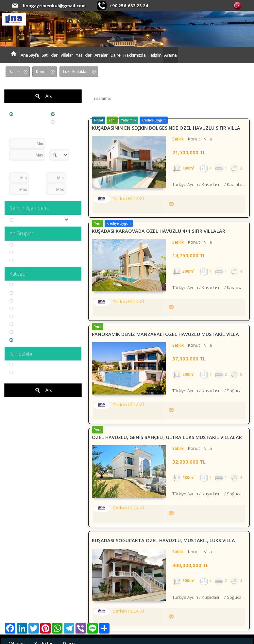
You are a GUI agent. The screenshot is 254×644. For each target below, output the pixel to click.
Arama (170, 55)
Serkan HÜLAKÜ (28, 365)
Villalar (67, 55)
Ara (43, 96)
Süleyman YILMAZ (29, 372)
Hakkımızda (134, 55)
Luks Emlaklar (26, 340)
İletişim (155, 55)
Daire (115, 55)
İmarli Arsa (23, 260)
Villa (17, 245)
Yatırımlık (22, 309)
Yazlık (18, 253)
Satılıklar (50, 55)
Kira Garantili (25, 285)
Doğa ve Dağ (25, 316)
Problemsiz (24, 324)
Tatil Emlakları (26, 301)
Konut (60, 114)
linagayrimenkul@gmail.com (54, 6)
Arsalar (101, 55)
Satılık (18, 114)
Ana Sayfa (30, 55)
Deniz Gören (25, 293)
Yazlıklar (84, 55)
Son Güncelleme (133, 98)
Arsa (59, 122)
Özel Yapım (24, 332)
